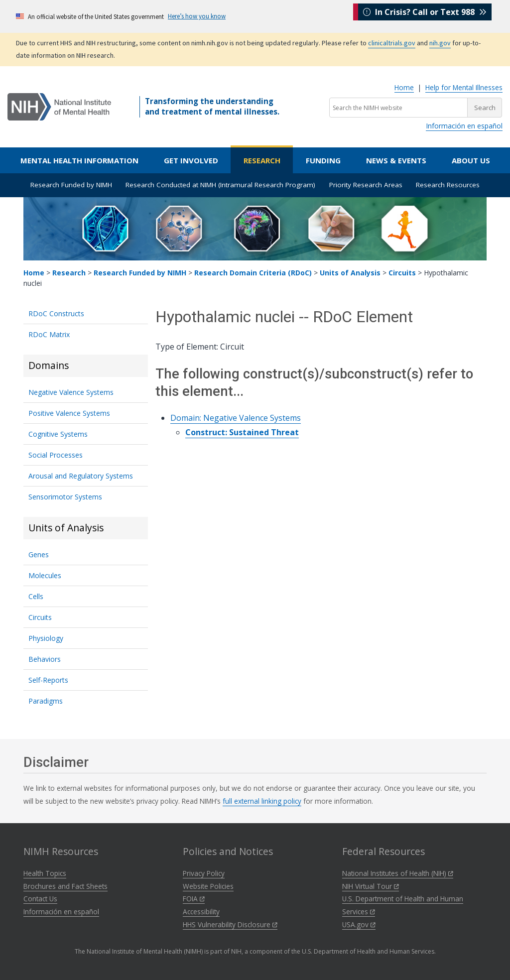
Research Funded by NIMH (71, 185)
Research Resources (448, 185)
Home (404, 87)
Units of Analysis (350, 273)
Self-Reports (48, 680)
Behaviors (45, 659)
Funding (323, 160)
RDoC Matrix (49, 334)
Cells (36, 596)
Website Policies (208, 886)
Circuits (402, 273)
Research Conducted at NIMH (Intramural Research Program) (220, 185)
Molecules (45, 575)
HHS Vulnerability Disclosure (230, 924)
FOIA (194, 899)
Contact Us (40, 899)
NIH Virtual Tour (371, 886)
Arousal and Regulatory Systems (81, 476)
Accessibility (201, 912)
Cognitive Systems (58, 434)
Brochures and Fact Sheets (65, 886)
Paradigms (46, 701)
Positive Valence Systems (69, 413)
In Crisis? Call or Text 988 (425, 16)
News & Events (396, 160)
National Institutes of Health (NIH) (398, 873)
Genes (39, 554)
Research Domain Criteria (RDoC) (253, 273)
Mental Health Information (79, 160)
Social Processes (56, 455)
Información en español (464, 126)
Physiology (46, 638)
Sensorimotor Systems (65, 497)
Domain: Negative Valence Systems (236, 418)
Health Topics (45, 873)
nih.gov (440, 43)
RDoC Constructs (56, 313)
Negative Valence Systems (71, 392)
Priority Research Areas (366, 185)
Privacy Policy (204, 873)
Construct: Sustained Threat (242, 432)
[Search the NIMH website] (398, 108)
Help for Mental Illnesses (464, 87)
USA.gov (359, 924)
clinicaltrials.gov (392, 43)
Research (262, 160)
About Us (471, 160)
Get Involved (191, 160)
